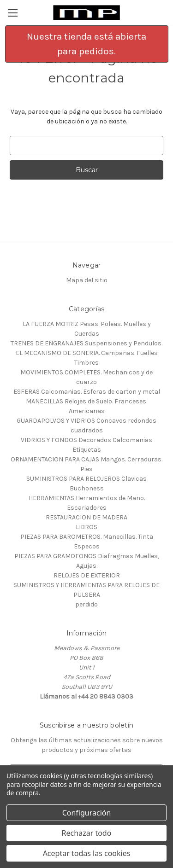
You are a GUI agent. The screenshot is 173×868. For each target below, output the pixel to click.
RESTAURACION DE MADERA (86, 517)
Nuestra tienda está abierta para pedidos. (86, 44)
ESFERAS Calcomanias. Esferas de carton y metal (87, 392)
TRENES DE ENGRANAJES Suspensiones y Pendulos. (86, 343)
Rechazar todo (87, 833)
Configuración (87, 813)
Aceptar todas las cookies (87, 853)
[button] (87, 44)
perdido (86, 604)
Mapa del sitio (87, 280)
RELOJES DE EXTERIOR (87, 575)
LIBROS (86, 527)
